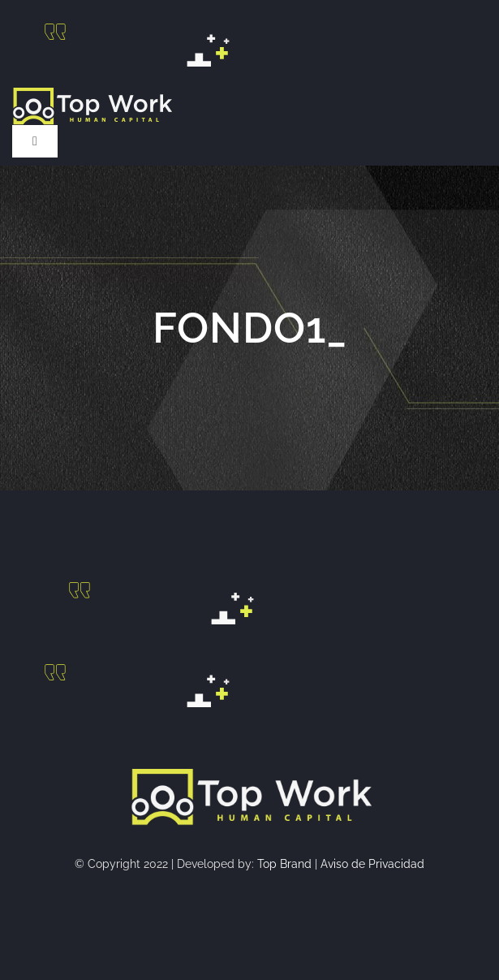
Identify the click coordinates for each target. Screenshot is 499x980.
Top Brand (284, 864)
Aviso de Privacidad (372, 864)
